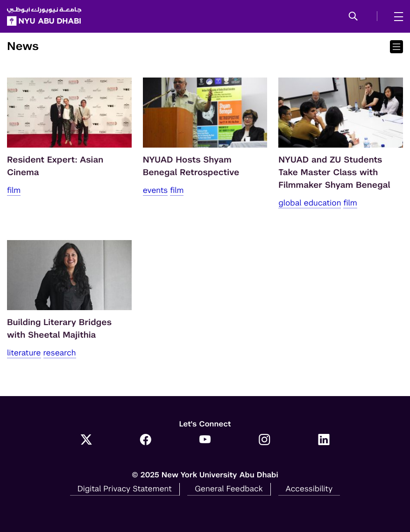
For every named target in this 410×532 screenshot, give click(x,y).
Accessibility (309, 489)
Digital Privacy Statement (125, 489)
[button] (353, 17)
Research (60, 353)
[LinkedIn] (324, 440)
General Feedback (229, 489)
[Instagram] (265, 440)
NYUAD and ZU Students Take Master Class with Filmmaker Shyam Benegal (334, 173)
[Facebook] (145, 440)
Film (14, 190)
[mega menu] (396, 16)
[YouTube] (205, 440)
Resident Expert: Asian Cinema (55, 166)
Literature (24, 353)
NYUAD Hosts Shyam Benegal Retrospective (191, 166)
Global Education (310, 203)
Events (156, 190)
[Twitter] (86, 440)
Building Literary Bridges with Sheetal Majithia (59, 329)
